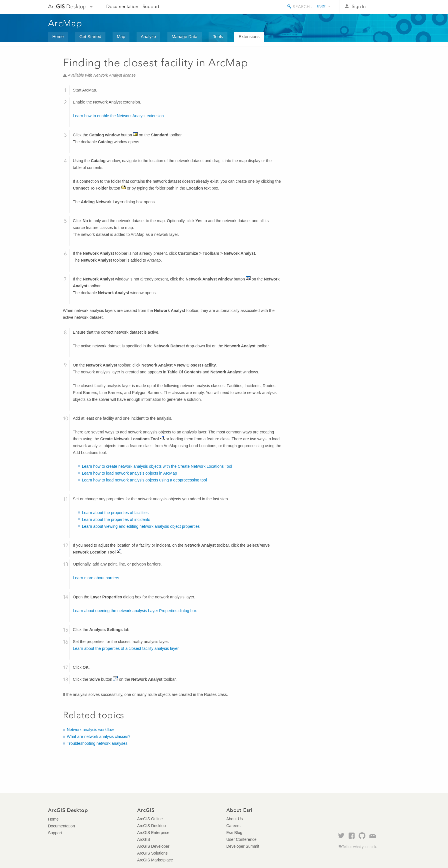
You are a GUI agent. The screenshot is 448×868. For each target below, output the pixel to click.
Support (151, 6)
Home (58, 36)
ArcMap (65, 23)
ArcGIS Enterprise (153, 833)
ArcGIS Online (150, 819)
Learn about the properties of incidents (116, 519)
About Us (235, 819)
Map (121, 36)
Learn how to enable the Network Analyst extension (118, 116)
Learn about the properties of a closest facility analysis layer (126, 648)
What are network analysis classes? (99, 736)
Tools (218, 36)
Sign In (359, 6)
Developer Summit (243, 846)
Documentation (122, 6)
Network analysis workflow (90, 730)
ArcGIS (144, 839)
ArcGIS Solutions (152, 853)
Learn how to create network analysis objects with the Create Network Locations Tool (157, 466)
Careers (233, 826)
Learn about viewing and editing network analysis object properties (141, 526)
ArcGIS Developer (153, 846)
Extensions (249, 36)
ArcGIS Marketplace (155, 860)
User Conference (241, 839)
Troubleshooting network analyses (97, 743)
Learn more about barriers (96, 578)
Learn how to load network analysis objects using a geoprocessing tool (144, 480)
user (321, 6)
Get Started (90, 36)
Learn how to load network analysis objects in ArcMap (130, 473)
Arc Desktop (67, 6)
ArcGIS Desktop (151, 826)
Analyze (148, 36)
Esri (388, 7)
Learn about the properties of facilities (115, 513)
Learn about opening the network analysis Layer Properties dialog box (135, 611)
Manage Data (185, 36)
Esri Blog (234, 833)
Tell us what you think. (360, 847)
